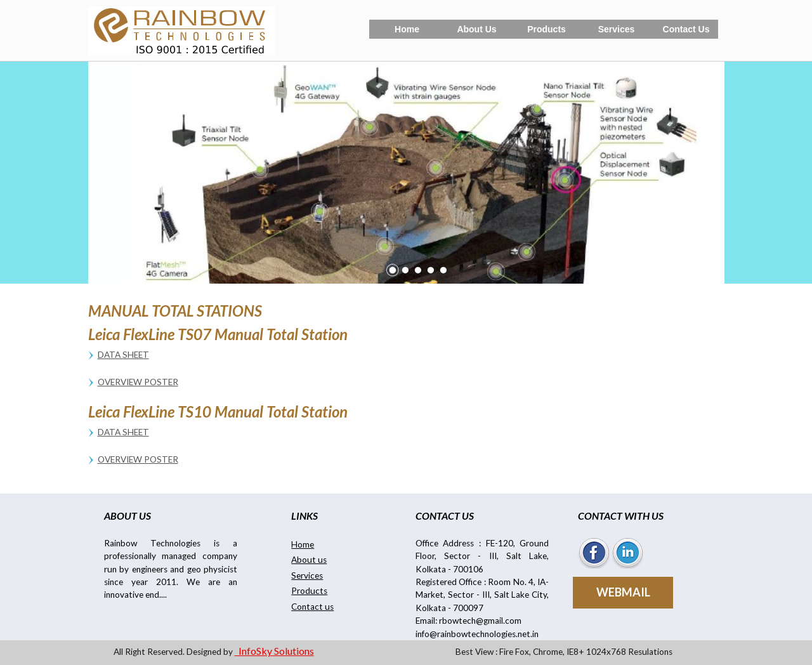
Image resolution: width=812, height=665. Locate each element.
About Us (476, 29)
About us (309, 560)
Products (547, 29)
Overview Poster (138, 382)
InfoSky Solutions (274, 651)
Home (407, 29)
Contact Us (686, 29)
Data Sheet (123, 355)
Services (617, 29)
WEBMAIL (623, 592)
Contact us (312, 607)
